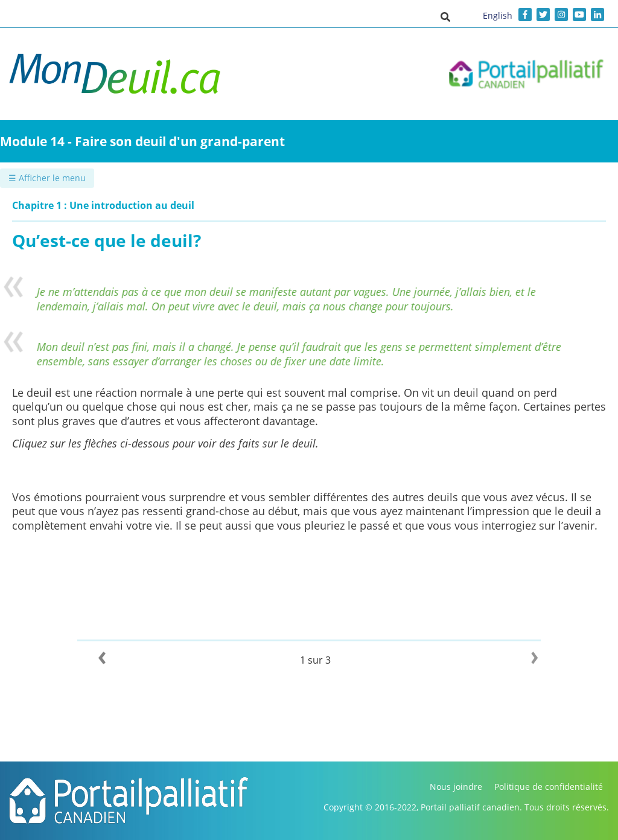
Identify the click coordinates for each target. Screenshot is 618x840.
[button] (445, 16)
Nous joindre (456, 787)
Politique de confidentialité (549, 787)
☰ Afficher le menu (47, 178)
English (498, 15)
